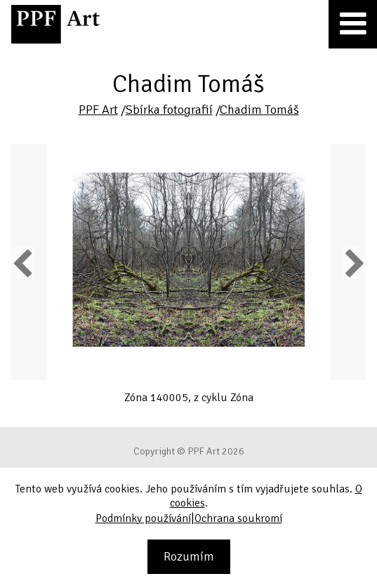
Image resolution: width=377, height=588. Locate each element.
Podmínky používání (143, 518)
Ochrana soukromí (238, 518)
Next (353, 263)
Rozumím (189, 556)
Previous (23, 263)
